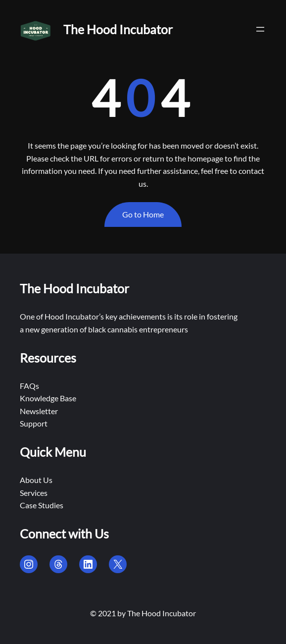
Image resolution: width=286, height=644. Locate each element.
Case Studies (42, 505)
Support (34, 423)
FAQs (29, 386)
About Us (36, 480)
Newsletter (39, 411)
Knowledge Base (48, 398)
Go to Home (143, 214)
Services (34, 493)
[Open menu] (260, 29)
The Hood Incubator (118, 29)
